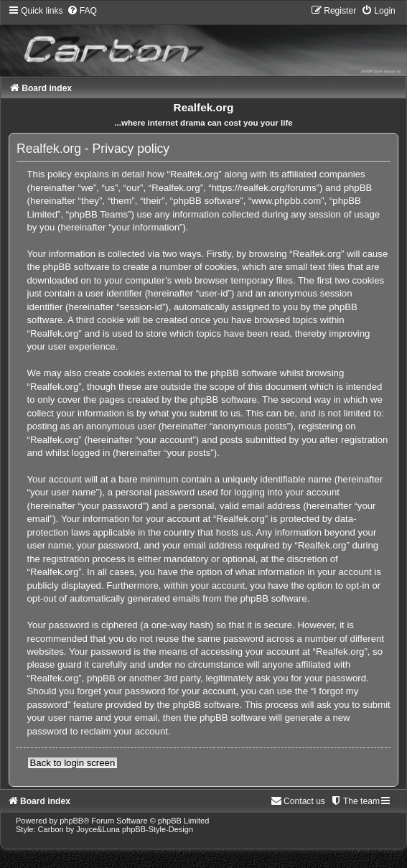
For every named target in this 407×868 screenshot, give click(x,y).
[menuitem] (82, 11)
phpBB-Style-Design (158, 829)
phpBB (71, 821)
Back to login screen (73, 763)
